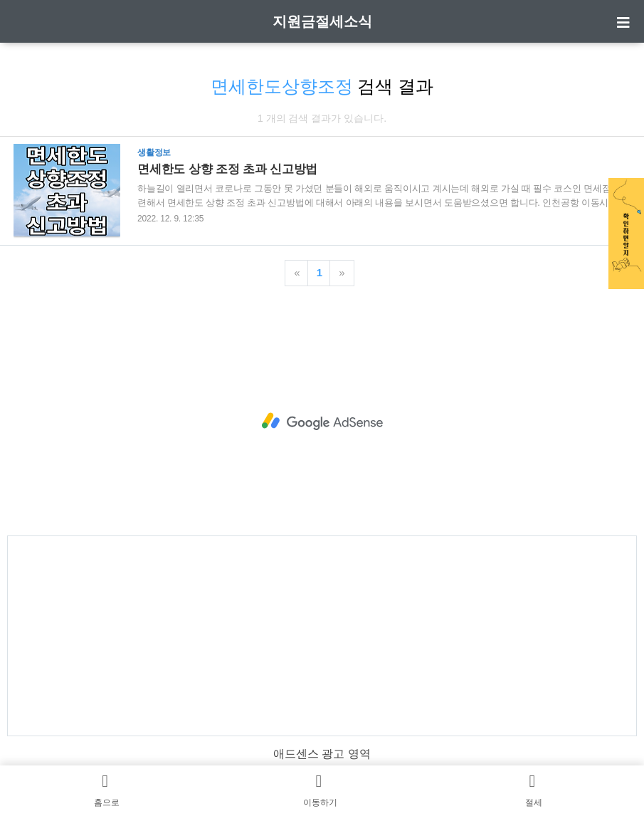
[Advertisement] (322, 422)
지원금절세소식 (322, 21)
